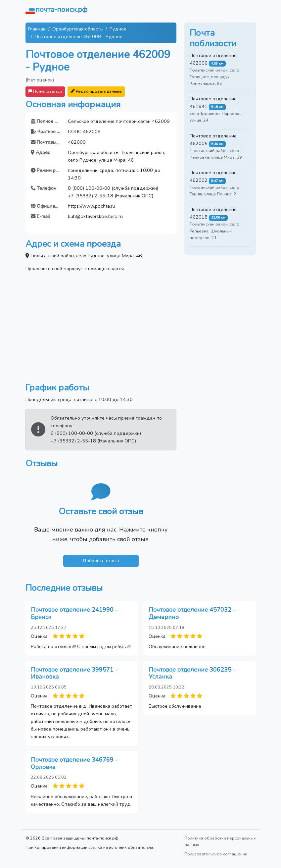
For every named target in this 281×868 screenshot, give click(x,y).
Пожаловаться (45, 91)
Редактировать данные (96, 91)
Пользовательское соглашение (216, 854)
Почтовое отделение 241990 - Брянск (74, 613)
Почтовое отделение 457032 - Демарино (192, 613)
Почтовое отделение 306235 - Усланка (192, 673)
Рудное (118, 29)
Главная (37, 29)
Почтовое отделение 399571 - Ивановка (74, 673)
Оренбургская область (78, 29)
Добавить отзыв (101, 561)
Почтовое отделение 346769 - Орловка (74, 763)
